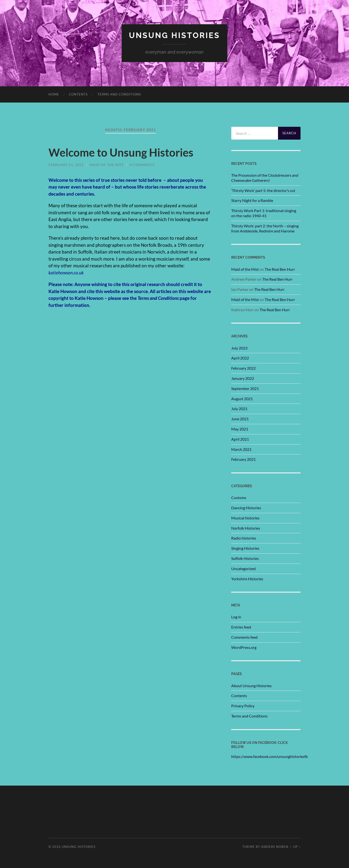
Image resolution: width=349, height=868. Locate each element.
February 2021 (243, 459)
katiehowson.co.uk (66, 273)
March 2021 (241, 449)
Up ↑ (297, 847)
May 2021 (240, 429)
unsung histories (174, 35)
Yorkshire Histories (247, 579)
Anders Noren (275, 847)
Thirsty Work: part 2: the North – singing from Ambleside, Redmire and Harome (265, 228)
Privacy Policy (243, 706)
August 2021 (242, 399)
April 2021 (240, 439)
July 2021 (239, 409)
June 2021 (240, 419)
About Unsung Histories (251, 686)
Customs (239, 498)
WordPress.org (244, 647)
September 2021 (245, 388)
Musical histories (245, 518)
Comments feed (244, 637)
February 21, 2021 (66, 165)
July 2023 (239, 348)
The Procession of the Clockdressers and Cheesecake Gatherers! (265, 178)
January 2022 (243, 378)
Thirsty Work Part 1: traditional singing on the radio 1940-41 (264, 213)
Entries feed (241, 627)
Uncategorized (243, 569)
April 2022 (240, 358)
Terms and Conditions (119, 94)
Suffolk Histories (245, 558)
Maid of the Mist (107, 165)
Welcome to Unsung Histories (121, 152)
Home (54, 94)
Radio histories (244, 538)
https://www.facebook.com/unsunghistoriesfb (270, 756)
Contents (78, 94)
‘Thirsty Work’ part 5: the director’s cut (263, 190)
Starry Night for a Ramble (252, 200)
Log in (236, 617)
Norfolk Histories (246, 528)
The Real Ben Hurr (280, 269)
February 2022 (243, 368)
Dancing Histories (246, 508)
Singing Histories (245, 548)
